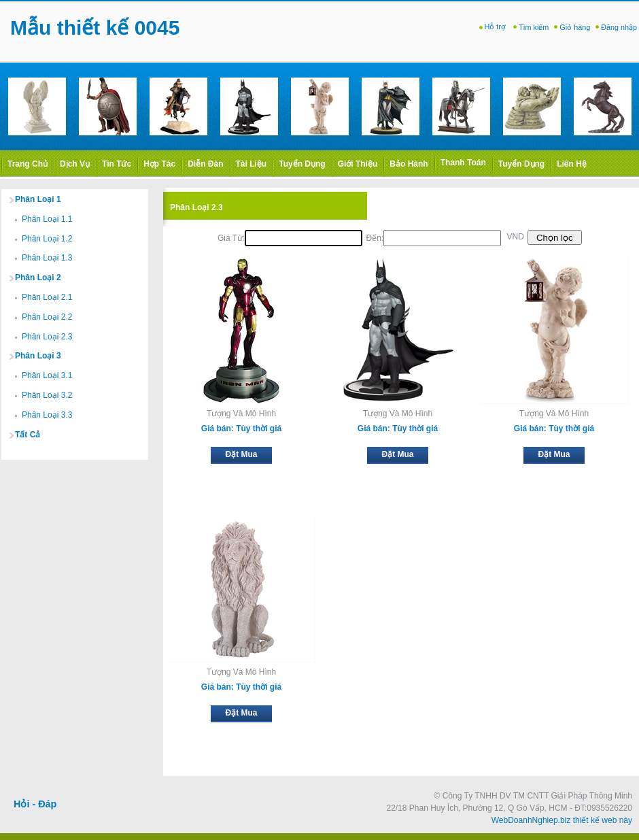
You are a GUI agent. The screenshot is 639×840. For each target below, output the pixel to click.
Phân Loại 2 (38, 278)
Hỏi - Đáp (35, 804)
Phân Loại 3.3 (47, 415)
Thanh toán (463, 163)
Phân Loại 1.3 (47, 258)
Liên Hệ (572, 164)
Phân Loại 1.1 (47, 219)
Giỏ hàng (575, 27)
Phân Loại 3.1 (47, 375)
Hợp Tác (159, 164)
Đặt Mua (242, 454)
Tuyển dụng (302, 164)
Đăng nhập (619, 27)
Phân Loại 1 (38, 199)
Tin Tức (117, 164)
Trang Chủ (28, 164)
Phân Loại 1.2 (47, 239)
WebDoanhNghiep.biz (531, 820)
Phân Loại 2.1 (47, 297)
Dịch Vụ (75, 164)
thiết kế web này (603, 820)
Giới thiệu (358, 164)
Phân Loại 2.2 (47, 317)
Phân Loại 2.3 (47, 337)
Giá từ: (231, 238)
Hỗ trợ (496, 27)
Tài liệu (252, 164)
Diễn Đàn (205, 164)
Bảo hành (409, 164)
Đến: (375, 238)
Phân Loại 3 (38, 356)
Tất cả (28, 435)
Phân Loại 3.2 (47, 395)
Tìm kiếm (534, 27)
